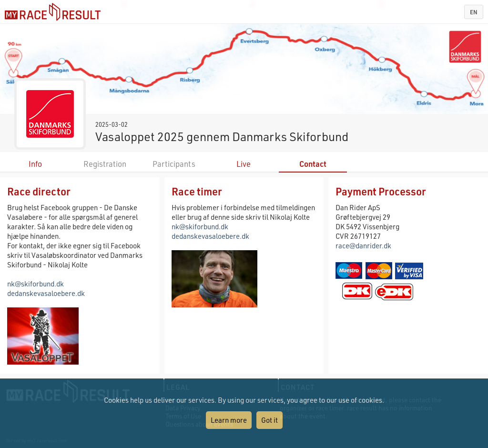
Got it (269, 420)
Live (244, 164)
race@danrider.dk (363, 245)
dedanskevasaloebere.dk (46, 293)
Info (35, 164)
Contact (313, 164)
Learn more (229, 420)
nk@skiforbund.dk (36, 284)
